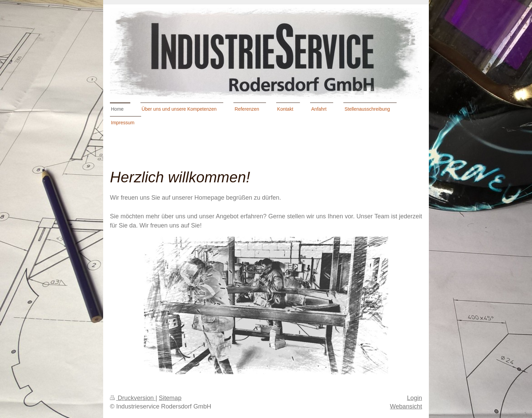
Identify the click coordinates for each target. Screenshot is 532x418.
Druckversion (133, 398)
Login (414, 398)
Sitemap (170, 398)
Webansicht (406, 406)
